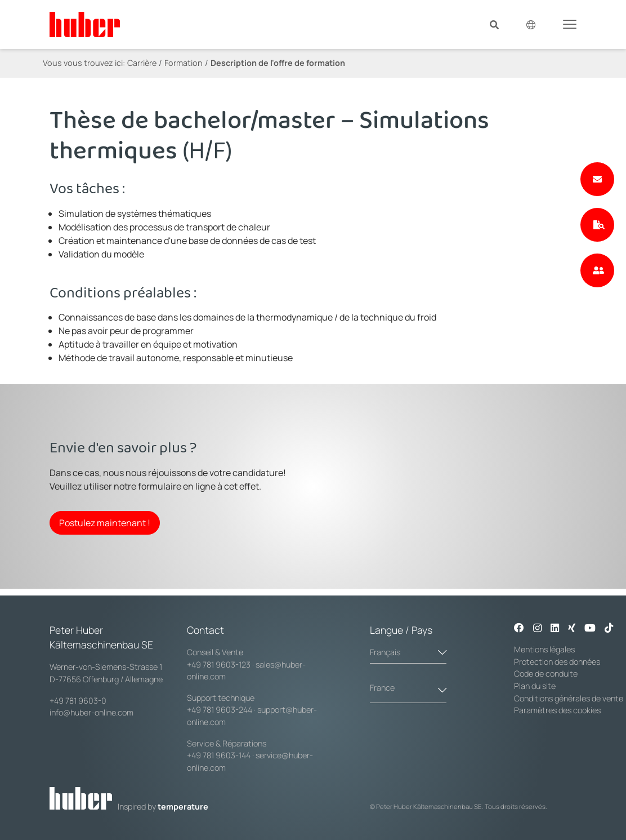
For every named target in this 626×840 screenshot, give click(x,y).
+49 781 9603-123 (219, 665)
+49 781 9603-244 (220, 710)
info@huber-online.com (91, 712)
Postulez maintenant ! (105, 523)
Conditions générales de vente (569, 698)
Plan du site (535, 686)
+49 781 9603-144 (219, 755)
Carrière (142, 63)
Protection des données (557, 662)
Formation (184, 63)
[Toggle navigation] (570, 24)
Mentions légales (544, 649)
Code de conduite (546, 674)
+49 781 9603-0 (78, 701)
